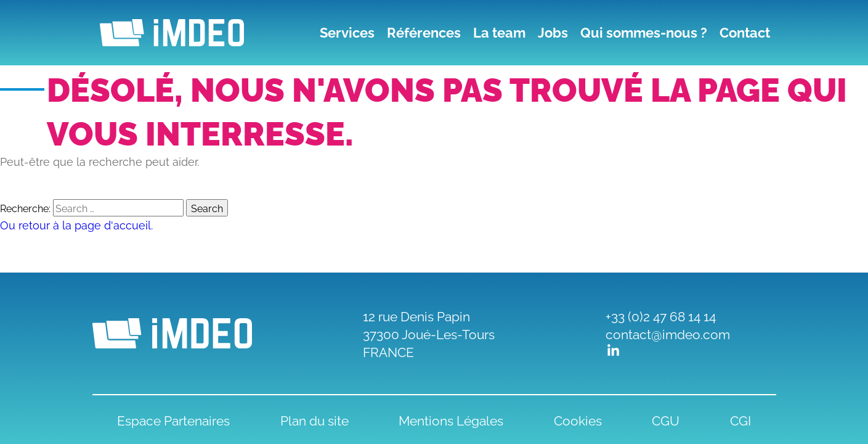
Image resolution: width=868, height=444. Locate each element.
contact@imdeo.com (668, 333)
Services (347, 33)
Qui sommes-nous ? (644, 33)
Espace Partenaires (173, 420)
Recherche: (25, 208)
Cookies (578, 420)
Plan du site (314, 420)
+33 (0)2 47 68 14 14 (661, 315)
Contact (745, 33)
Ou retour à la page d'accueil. (76, 224)
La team (499, 33)
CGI (740, 420)
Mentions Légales (451, 420)
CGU (666, 420)
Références (424, 33)
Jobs (553, 33)
